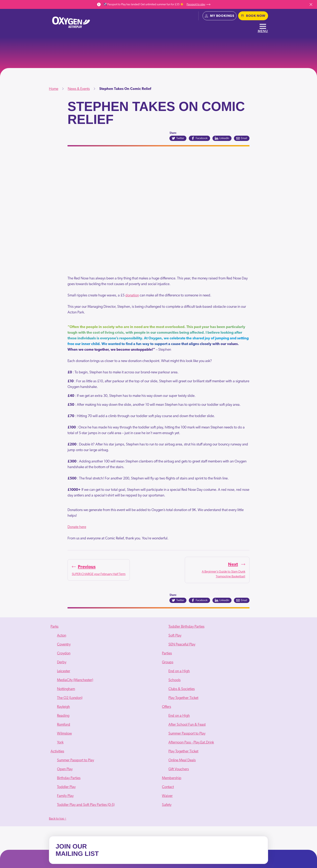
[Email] (242, 138)
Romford (64, 725)
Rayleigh (63, 707)
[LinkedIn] (222, 138)
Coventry (64, 644)
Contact (168, 787)
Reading (63, 716)
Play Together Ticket (183, 698)
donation (132, 295)
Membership (172, 778)
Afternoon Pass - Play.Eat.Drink (191, 742)
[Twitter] (178, 138)
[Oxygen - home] (71, 22)
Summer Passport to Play (76, 760)
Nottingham (66, 689)
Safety (167, 805)
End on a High (179, 671)
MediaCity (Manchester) (75, 680)
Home (54, 89)
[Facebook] (199, 138)
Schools (174, 680)
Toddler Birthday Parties (186, 627)
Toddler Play (66, 787)
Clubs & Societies (182, 689)
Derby (62, 662)
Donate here (77, 527)
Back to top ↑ (58, 819)
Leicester (64, 671)
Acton (62, 636)
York (60, 742)
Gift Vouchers (179, 769)
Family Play (65, 796)
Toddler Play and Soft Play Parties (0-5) (86, 805)
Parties (167, 653)
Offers (166, 707)
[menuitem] (103, 685)
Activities (57, 751)
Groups (168, 662)
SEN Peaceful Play (182, 644)
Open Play (65, 769)
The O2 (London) (70, 698)
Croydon (64, 653)
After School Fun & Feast (187, 725)
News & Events (79, 89)
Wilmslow (64, 734)
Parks (54, 627)
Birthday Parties (69, 778)
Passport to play (199, 4)
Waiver (167, 796)
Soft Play (175, 636)
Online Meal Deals (182, 760)
